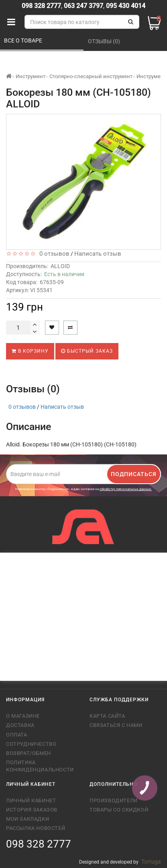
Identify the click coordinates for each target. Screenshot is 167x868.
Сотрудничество (31, 744)
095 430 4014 (125, 6)
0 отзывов (53, 254)
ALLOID (60, 266)
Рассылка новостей (36, 828)
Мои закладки (27, 819)
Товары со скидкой (119, 810)
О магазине (23, 716)
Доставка (20, 725)
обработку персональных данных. (126, 489)
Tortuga (151, 862)
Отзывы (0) (105, 41)
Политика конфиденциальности (40, 766)
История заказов (32, 810)
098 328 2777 (41, 6)
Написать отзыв (98, 254)
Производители (114, 800)
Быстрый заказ (87, 351)
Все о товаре (24, 40)
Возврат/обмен (29, 753)
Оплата (17, 735)
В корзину (30, 351)
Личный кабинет (31, 800)
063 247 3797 (83, 6)
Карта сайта (107, 716)
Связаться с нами (116, 725)
